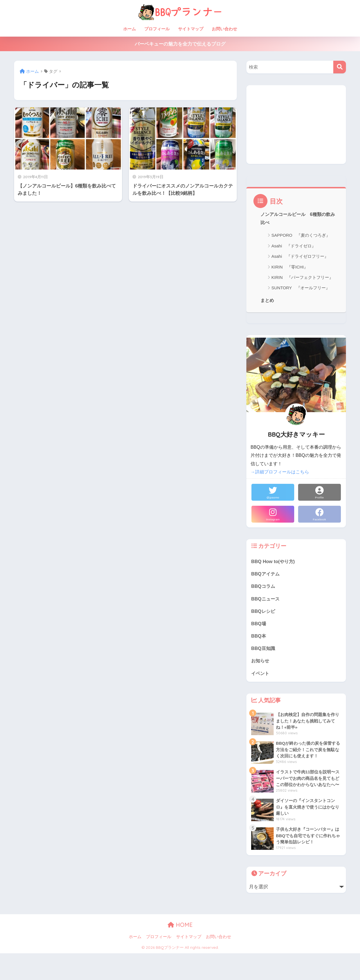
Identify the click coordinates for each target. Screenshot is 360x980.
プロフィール (157, 29)
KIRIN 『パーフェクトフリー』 (302, 278)
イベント (261, 675)
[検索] (340, 67)
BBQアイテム (266, 574)
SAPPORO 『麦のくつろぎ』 (301, 235)
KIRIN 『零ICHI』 (290, 267)
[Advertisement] (296, 125)
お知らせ (261, 662)
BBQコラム (264, 587)
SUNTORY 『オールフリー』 (301, 288)
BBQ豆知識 (264, 650)
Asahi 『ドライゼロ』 (294, 246)
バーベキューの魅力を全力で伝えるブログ (180, 44)
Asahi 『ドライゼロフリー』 (300, 257)
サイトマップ (191, 29)
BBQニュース (266, 599)
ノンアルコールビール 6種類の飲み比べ (298, 219)
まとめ (267, 301)
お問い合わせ (224, 29)
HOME (180, 926)
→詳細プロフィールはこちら (280, 472)
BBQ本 (259, 637)
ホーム (130, 29)
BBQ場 (259, 625)
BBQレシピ (264, 612)
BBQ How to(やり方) (274, 562)
